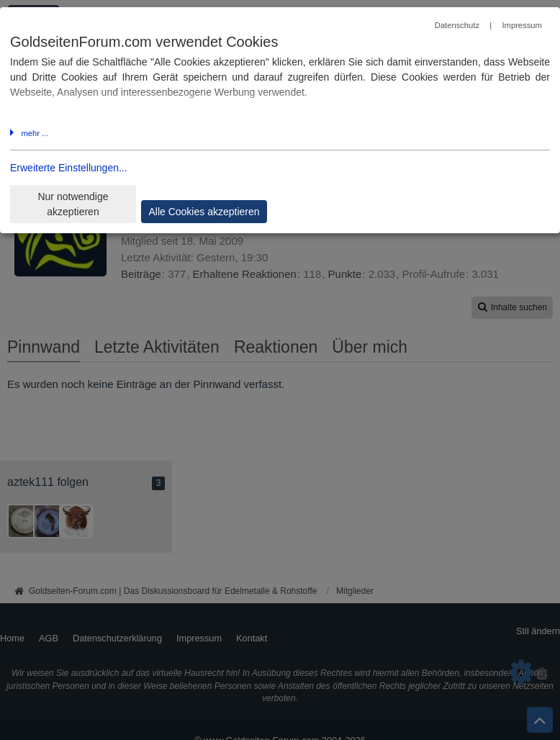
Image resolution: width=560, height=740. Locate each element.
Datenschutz (457, 25)
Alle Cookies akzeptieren (204, 212)
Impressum (521, 25)
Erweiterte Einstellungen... (69, 168)
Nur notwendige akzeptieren (73, 204)
